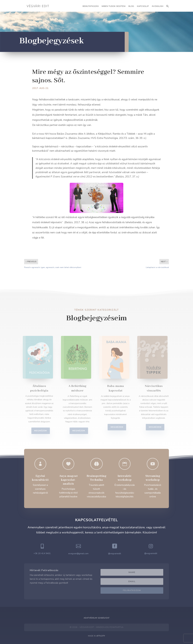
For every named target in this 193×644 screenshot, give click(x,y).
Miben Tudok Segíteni (114, 6)
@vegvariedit (115, 554)
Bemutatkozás (91, 6)
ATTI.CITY (101, 636)
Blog (131, 6)
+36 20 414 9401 (42, 553)
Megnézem (42, 431)
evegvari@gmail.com (78, 554)
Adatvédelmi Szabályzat (97, 618)
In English (158, 6)
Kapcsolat (143, 6)
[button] (168, 6)
